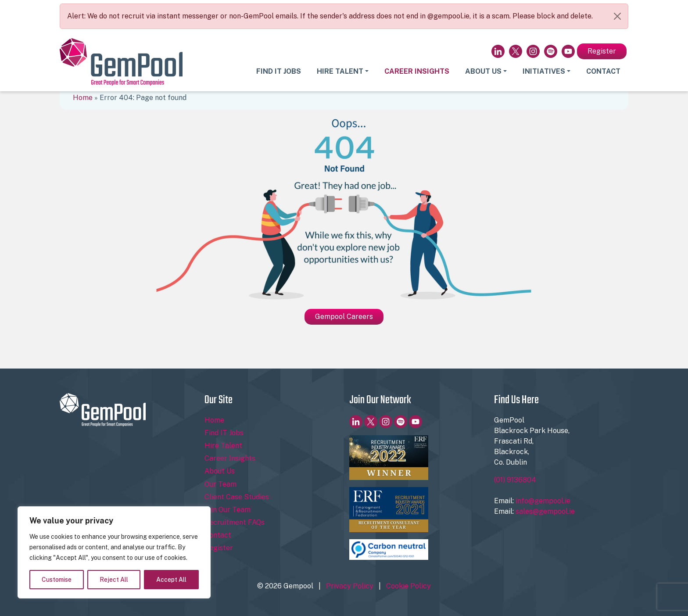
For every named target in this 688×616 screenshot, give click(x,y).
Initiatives (544, 71)
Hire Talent (340, 71)
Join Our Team (228, 510)
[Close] (617, 16)
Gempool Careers (344, 317)
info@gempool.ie (543, 501)
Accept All (171, 580)
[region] (114, 552)
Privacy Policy (350, 586)
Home (83, 98)
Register (602, 51)
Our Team (220, 484)
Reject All (114, 580)
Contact (603, 71)
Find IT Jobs (279, 71)
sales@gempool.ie (545, 511)
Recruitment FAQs (235, 522)
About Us (483, 71)
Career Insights (417, 71)
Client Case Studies (237, 497)
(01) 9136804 (515, 480)
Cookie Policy (408, 586)
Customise (57, 580)
